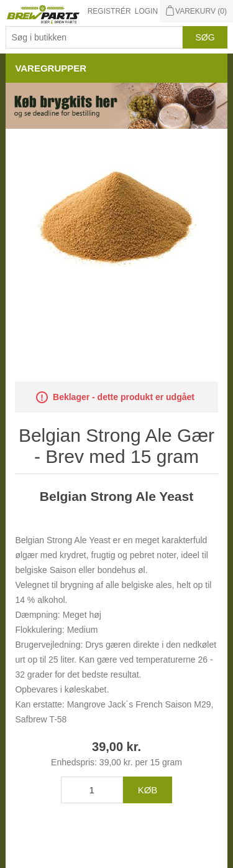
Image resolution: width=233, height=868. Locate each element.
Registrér (109, 11)
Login (146, 11)
